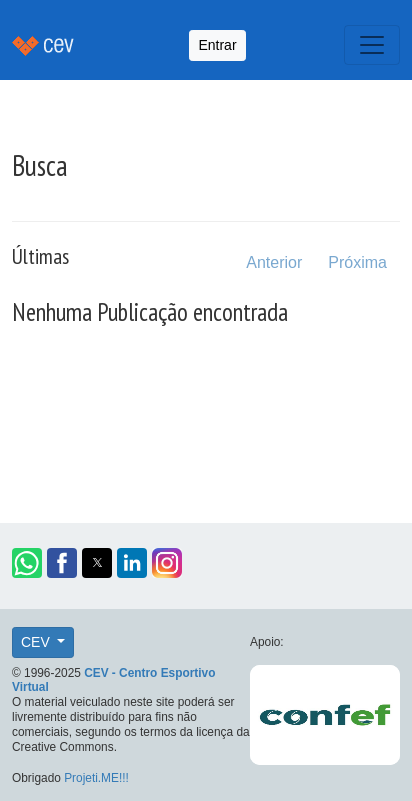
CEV (37, 642)
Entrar (217, 45)
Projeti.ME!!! (96, 778)
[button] (27, 563)
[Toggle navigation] (372, 45)
